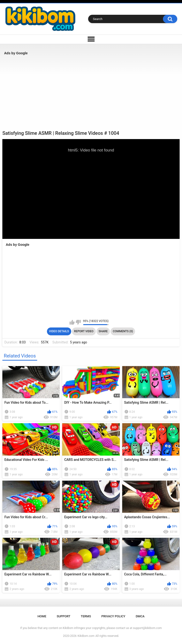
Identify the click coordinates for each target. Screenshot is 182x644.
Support (64, 616)
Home (42, 616)
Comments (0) (123, 331)
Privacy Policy (113, 616)
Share (103, 331)
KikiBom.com (86, 636)
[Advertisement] (91, 93)
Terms (86, 616)
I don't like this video (78, 322)
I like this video (72, 322)
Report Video (84, 331)
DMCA (140, 616)
